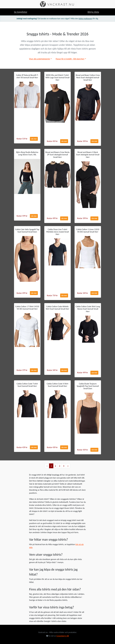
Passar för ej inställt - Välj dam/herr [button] (70, 59)
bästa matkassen (85, 19)
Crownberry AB (63, 636)
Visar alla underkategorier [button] (40, 59)
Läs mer (34, 139)
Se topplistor (21, 12)
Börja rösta (93, 12)
